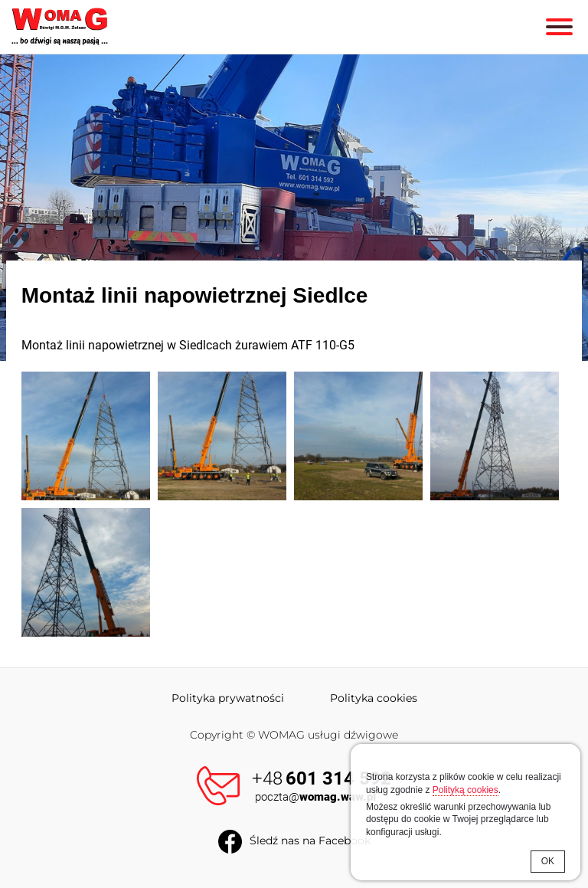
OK (548, 861)
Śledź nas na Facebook (310, 840)
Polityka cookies (374, 698)
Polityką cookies (465, 790)
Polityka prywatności (228, 698)
